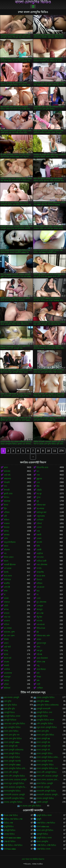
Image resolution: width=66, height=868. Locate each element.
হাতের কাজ (41, 576)
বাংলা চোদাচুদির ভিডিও (33, 2)
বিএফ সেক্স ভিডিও (11, 815)
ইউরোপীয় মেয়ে (42, 467)
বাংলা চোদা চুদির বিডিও (45, 735)
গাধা (38, 475)
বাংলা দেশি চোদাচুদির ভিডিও (14, 776)
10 (48, 451)
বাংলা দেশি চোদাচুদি (11, 772)
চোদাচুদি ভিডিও (10, 830)
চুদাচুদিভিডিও (9, 827)
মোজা (39, 639)
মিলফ (6, 505)
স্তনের (6, 654)
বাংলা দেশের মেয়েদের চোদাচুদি (15, 780)
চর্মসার (6, 531)
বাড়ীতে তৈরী (41, 561)
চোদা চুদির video (43, 701)
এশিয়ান (7, 512)
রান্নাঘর (7, 681)
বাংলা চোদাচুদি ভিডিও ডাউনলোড (48, 757)
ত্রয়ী (5, 516)
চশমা (6, 591)
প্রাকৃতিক (40, 553)
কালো (6, 561)
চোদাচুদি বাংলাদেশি (43, 709)
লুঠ (38, 501)
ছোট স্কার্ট (7, 647)
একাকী (39, 550)
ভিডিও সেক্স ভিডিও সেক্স (13, 819)
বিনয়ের (7, 527)
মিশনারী (7, 490)
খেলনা (39, 527)
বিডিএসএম (41, 628)
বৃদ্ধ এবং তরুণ (9, 636)
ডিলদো (39, 580)
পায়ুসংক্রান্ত (41, 516)
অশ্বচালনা (7, 479)
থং (38, 595)
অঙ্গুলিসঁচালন (10, 542)
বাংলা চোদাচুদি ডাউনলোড (14, 750)
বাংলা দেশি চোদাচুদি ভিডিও (47, 772)
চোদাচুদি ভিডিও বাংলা (12, 716)
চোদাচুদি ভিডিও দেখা (44, 712)
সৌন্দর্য (39, 524)
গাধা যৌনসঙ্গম (42, 565)
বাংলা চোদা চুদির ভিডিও (13, 739)
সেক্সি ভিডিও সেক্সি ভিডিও (46, 845)
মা (5, 595)
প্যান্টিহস (40, 688)
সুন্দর (38, 497)
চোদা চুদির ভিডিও (10, 705)
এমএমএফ (40, 587)
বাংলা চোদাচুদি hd (43, 739)
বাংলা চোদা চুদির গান (12, 735)
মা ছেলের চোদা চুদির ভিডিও (31, 806)
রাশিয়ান (39, 583)
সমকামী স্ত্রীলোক (10, 565)
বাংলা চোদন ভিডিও (11, 731)
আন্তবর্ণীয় (40, 572)
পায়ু (38, 666)
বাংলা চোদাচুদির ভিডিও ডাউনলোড (15, 768)
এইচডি (39, 490)
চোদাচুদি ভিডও (9, 712)
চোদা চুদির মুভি (9, 709)
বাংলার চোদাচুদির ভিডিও (13, 802)
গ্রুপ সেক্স (40, 613)
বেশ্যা (6, 538)
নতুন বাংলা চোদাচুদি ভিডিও (47, 727)
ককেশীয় (7, 583)
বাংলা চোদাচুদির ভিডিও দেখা (47, 768)
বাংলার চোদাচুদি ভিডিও (45, 798)
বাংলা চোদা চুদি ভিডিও (45, 830)
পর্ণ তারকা (8, 568)
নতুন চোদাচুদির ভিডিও (12, 727)
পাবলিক (7, 669)
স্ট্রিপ (5, 509)
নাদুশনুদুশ (7, 677)
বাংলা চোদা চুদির (43, 731)
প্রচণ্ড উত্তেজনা (42, 658)
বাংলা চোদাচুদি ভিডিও (12, 757)
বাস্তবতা (7, 602)
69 (38, 632)
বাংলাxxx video (10, 849)
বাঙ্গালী (6, 666)
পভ (5, 553)
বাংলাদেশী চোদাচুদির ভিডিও (14, 798)
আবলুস (40, 609)
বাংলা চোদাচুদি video (12, 742)
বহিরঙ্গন (7, 550)
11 (55, 451)
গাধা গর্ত (7, 617)
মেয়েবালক (8, 673)
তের (38, 482)
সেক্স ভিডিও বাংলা (43, 849)
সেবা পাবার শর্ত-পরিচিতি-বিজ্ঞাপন (33, 859)
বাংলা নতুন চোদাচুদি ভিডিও (14, 783)
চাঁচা (38, 486)
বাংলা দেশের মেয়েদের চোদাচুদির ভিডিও (48, 780)
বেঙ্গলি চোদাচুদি (42, 802)
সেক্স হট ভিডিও (10, 842)
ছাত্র (38, 591)
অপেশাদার (40, 509)
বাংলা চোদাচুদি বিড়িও (12, 754)
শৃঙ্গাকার (7, 535)
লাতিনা (7, 624)
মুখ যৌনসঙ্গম (41, 602)
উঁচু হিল (39, 617)
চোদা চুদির (8, 701)
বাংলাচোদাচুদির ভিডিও (12, 791)
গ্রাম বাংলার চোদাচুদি (11, 697)
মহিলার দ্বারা (41, 505)
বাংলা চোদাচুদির (42, 842)
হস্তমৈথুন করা (41, 512)
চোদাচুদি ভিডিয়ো (10, 720)
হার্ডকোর (7, 471)
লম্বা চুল (39, 651)
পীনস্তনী (7, 482)
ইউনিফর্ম (7, 688)
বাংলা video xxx (43, 827)
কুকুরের (39, 479)
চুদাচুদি (39, 819)
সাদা (5, 486)
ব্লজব (6, 467)
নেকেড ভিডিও (9, 834)
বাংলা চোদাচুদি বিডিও (45, 754)
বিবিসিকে (7, 580)
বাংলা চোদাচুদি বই (43, 750)
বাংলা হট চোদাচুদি (43, 787)
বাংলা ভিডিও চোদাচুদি (45, 783)
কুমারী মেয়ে (8, 494)
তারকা (6, 598)
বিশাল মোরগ (9, 557)
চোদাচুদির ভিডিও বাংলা (45, 720)
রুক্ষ (38, 681)
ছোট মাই (7, 475)
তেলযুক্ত (40, 606)
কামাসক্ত (7, 501)
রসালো (7, 613)
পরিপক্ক (39, 654)
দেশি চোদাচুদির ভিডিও (45, 724)
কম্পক (6, 609)
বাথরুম (7, 662)
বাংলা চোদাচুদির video (12, 765)
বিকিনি (6, 639)
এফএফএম (41, 624)
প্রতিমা (6, 684)
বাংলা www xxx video (12, 838)
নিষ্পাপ (7, 497)
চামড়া (6, 546)
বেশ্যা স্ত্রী (7, 587)
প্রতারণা (7, 621)
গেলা (38, 598)
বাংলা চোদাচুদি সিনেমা (45, 761)
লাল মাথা (40, 557)
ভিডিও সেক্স (8, 823)
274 (61, 451)
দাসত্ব (6, 651)
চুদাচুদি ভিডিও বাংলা (44, 815)
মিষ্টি (38, 546)
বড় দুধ (39, 494)
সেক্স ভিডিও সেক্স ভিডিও (46, 823)
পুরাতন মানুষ (41, 643)
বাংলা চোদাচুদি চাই (11, 746)
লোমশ (39, 538)
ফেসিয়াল (40, 520)
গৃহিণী (6, 606)
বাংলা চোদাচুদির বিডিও (45, 765)
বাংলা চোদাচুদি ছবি (43, 746)
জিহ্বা (39, 677)
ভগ (38, 471)
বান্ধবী (39, 535)
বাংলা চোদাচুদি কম (43, 742)
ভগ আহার (8, 628)
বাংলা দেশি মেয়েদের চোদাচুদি (47, 776)
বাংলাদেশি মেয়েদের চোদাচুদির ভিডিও (48, 795)
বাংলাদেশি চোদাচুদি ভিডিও (46, 791)
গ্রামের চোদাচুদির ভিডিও (46, 697)
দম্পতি (39, 568)
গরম (38, 531)
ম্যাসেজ (39, 621)
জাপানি (39, 542)
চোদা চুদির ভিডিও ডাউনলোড (48, 705)
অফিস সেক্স (41, 662)
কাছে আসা (8, 576)
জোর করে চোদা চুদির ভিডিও (14, 724)
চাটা (38, 673)
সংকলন (7, 524)
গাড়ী (38, 684)
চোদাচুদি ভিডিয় (42, 716)
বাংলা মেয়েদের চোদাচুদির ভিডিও (15, 787)
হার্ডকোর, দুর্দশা (9, 632)
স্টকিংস (7, 520)
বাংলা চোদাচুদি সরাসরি (12, 761)
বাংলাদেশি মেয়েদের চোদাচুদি (14, 795)
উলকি (6, 572)
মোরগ (6, 643)
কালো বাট (8, 658)
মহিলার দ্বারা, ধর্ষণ (43, 636)
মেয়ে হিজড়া (41, 669)
